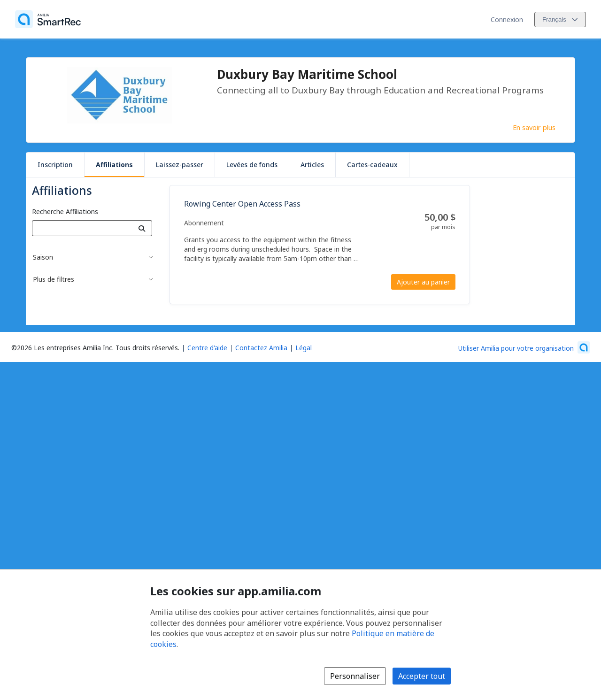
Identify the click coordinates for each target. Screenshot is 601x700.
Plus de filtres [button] (54, 279)
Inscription (55, 165)
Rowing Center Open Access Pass (242, 204)
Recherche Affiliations (65, 212)
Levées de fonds (252, 165)
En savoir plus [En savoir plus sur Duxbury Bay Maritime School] (534, 127)
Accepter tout (422, 676)
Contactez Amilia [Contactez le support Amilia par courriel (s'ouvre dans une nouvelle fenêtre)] (261, 348)
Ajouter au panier (423, 282)
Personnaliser (355, 676)
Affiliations (114, 165)
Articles (312, 165)
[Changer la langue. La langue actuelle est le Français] (560, 19)
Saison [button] (43, 257)
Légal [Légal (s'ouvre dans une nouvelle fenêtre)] (304, 348)
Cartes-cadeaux (372, 165)
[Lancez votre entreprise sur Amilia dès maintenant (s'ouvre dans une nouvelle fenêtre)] (524, 347)
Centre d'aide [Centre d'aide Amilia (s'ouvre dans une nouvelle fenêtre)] (207, 348)
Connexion (507, 19)
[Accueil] (48, 19)
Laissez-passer (180, 165)
